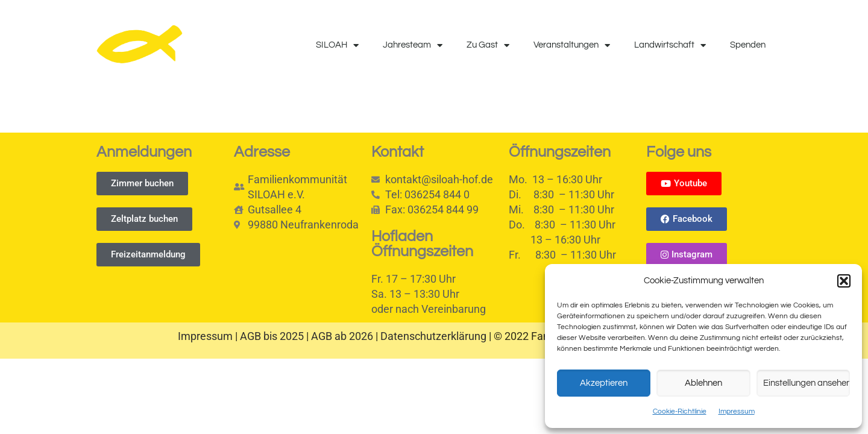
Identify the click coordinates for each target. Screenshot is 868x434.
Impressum (737, 411)
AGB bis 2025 (272, 336)
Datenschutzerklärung (433, 336)
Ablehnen (703, 383)
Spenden (748, 45)
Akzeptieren (604, 383)
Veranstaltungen (572, 46)
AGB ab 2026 (342, 336)
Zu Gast (488, 46)
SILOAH (337, 46)
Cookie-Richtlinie (680, 411)
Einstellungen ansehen (807, 383)
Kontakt (398, 152)
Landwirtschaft (670, 46)
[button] (844, 281)
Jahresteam (413, 46)
